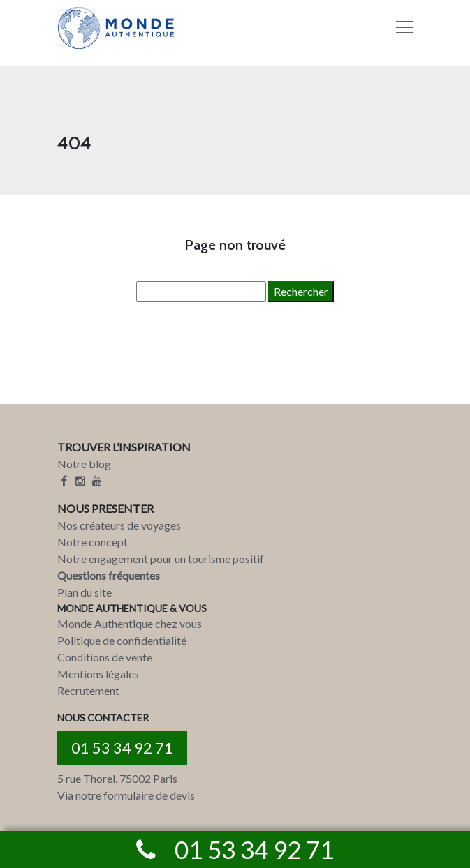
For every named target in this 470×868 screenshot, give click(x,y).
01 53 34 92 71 (122, 748)
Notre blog (84, 464)
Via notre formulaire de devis (126, 795)
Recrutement (88, 690)
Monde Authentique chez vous (130, 623)
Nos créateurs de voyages (119, 525)
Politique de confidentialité (122, 640)
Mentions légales (98, 674)
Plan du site (85, 592)
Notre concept (93, 542)
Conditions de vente (105, 657)
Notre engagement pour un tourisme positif (161, 559)
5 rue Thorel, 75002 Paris (117, 778)
